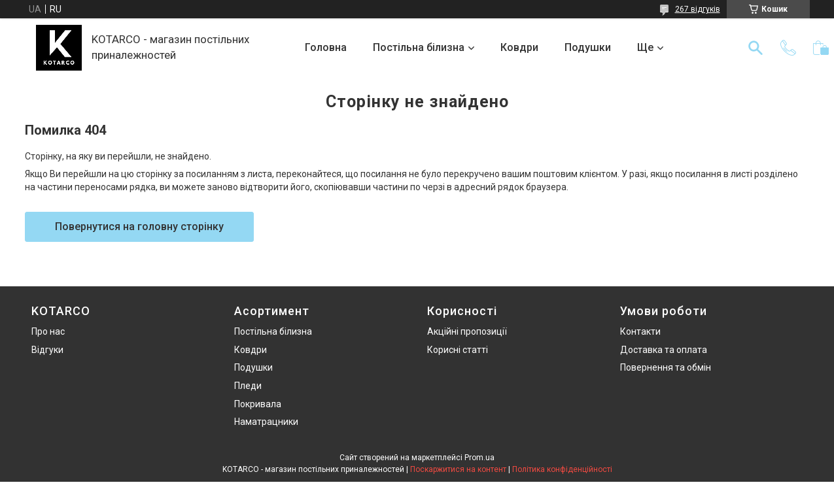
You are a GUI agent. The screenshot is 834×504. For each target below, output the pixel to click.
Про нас (48, 331)
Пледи (248, 386)
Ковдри (519, 47)
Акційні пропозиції (467, 331)
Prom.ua (479, 458)
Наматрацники (266, 422)
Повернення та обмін (666, 367)
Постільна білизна (419, 47)
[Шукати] (756, 48)
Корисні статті (458, 350)
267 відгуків (698, 9)
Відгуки (47, 350)
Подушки (588, 47)
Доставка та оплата (664, 350)
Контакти (640, 331)
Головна (326, 47)
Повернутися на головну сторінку (139, 227)
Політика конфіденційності (562, 469)
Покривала (258, 404)
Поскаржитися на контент (458, 469)
